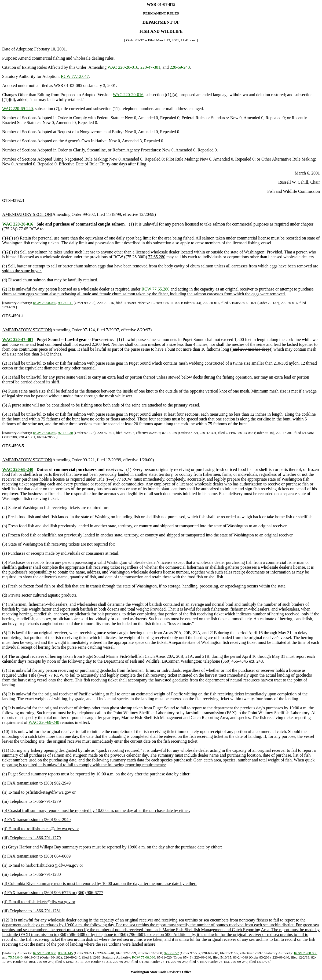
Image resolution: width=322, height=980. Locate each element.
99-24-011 (65, 303)
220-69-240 (180, 67)
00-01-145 (65, 953)
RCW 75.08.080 (45, 303)
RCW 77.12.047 (75, 76)
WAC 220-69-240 (17, 109)
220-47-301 (150, 67)
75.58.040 (15, 957)
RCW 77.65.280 (155, 289)
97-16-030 (65, 433)
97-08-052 (171, 953)
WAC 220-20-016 (123, 67)
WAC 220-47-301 (18, 340)
